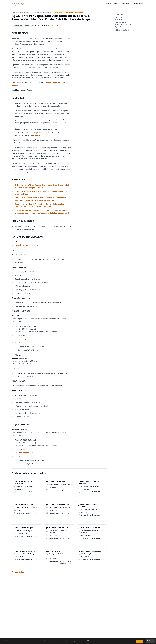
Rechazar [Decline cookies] (150, 641)
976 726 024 (53, 510)
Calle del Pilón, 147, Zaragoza (26, 554)
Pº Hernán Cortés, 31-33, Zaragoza (28, 507)
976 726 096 (20, 489)
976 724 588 (53, 559)
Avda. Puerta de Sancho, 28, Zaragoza (58, 532)
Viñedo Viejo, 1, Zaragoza (89, 554)
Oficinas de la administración (124, 30)
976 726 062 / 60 (22, 533)
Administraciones (112, 3)
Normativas (119, 20)
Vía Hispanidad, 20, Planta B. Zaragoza (58, 555)
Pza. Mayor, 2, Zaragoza (24, 531)
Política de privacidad (74, 641)
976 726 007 (85, 557)
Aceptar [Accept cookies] (139, 641)
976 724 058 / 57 (86, 535)
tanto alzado (35, 135)
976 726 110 (20, 510)
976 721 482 (85, 512)
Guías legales (138, 3)
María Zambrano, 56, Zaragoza (91, 486)
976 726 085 (85, 489)
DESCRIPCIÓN (119, 15)
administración (53, 26)
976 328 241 (20, 557)
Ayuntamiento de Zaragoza (42, 12)
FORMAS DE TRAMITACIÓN (124, 24)
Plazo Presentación (121, 22)
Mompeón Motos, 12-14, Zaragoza (60, 484)
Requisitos (118, 17)
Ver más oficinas (18, 572)
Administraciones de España (21, 12)
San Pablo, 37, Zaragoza (89, 509)
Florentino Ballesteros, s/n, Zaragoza (90, 532)
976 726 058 (53, 487)
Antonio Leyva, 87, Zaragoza (26, 486)
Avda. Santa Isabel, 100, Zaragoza (60, 507)
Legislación (126, 3)
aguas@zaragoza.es (28, 339)
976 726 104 (53, 535)
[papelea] (19, 3)
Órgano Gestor (120, 27)
